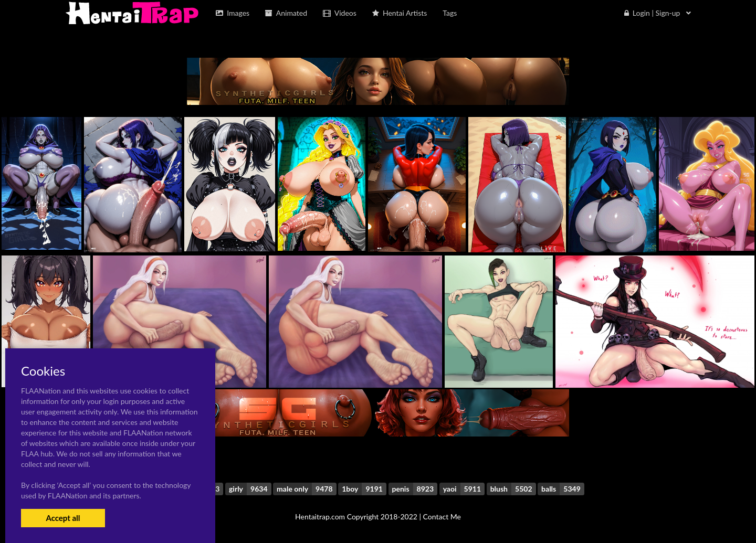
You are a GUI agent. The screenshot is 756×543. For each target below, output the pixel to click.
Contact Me (442, 517)
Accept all (63, 518)
